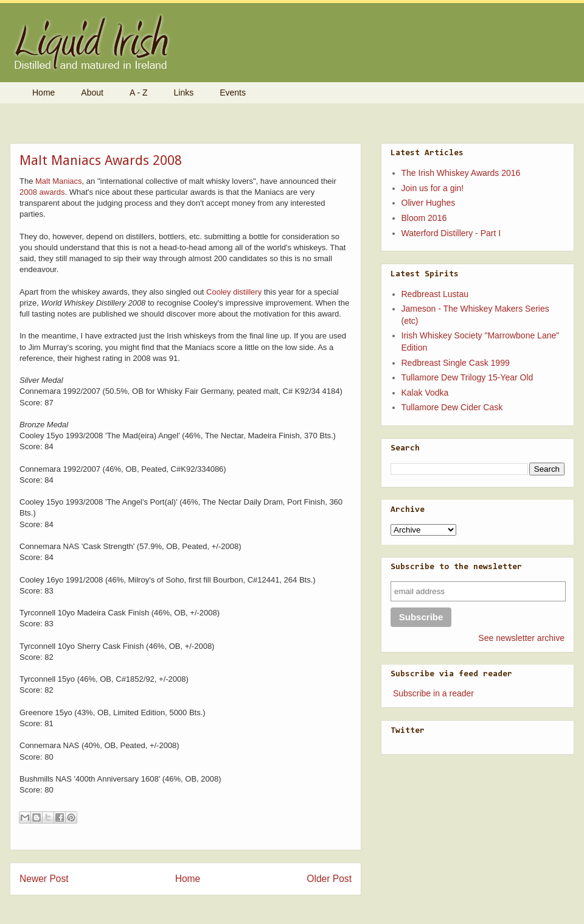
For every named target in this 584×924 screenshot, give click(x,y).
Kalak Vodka (425, 393)
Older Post (329, 879)
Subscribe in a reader (433, 693)
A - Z (139, 93)
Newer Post (44, 879)
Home (43, 93)
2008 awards (42, 192)
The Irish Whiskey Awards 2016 (461, 173)
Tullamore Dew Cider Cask (452, 407)
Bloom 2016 (424, 218)
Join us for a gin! (433, 188)
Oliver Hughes (429, 203)
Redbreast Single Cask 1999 (456, 363)
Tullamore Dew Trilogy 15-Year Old (468, 377)
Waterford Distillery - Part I (451, 233)
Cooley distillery (234, 292)
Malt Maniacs (59, 181)
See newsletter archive (521, 638)
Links (184, 93)
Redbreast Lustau (435, 294)
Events (233, 93)
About (92, 93)
